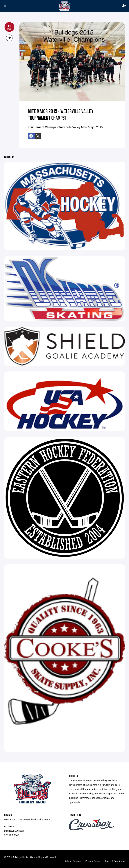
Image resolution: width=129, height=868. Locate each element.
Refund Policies (73, 861)
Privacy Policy (93, 861)
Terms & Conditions (115, 861)
